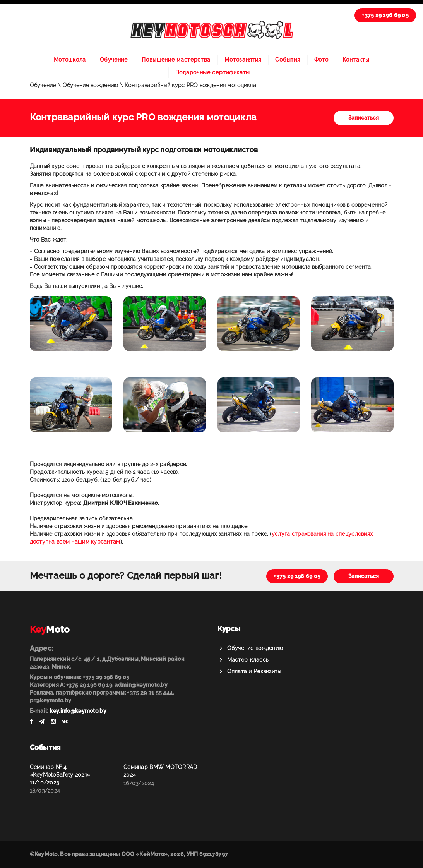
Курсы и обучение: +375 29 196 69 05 (80, 677)
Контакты (356, 60)
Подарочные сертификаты (213, 72)
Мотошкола (70, 60)
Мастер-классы (248, 660)
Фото (321, 60)
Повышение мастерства (176, 60)
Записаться (364, 118)
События (288, 60)
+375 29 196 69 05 (385, 15)
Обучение (114, 60)
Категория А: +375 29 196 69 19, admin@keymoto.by (99, 685)
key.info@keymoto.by (78, 711)
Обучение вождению (255, 648)
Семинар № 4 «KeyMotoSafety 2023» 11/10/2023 (60, 775)
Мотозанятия (243, 60)
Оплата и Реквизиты (254, 671)
